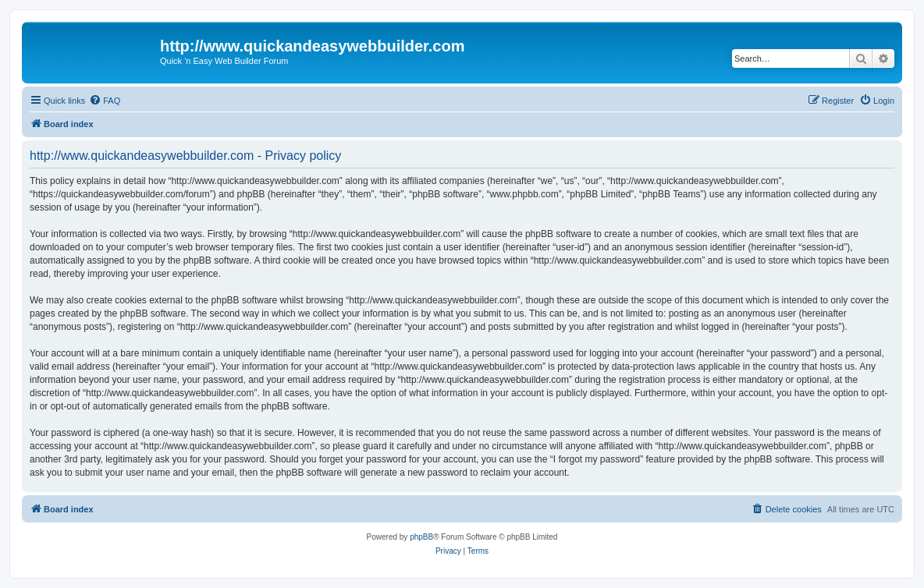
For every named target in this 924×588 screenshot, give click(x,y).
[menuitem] (105, 101)
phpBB (421, 537)
